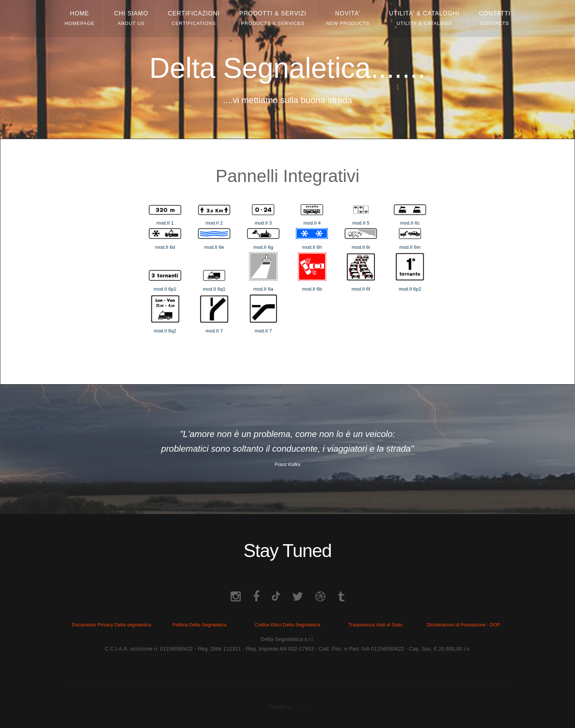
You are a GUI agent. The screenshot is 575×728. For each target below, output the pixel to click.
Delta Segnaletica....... (287, 68)
